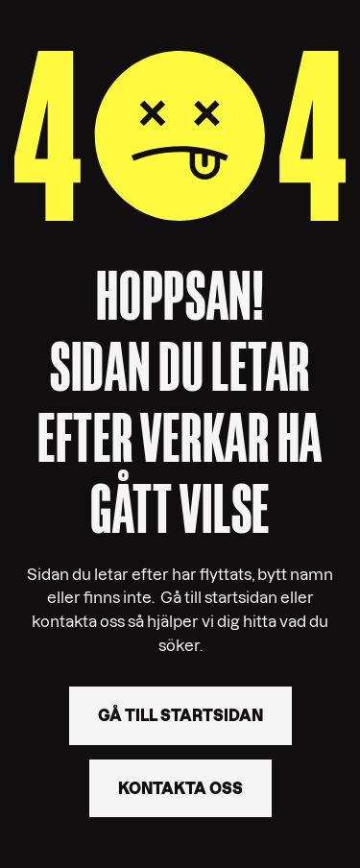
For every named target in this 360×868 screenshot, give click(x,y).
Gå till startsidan (180, 715)
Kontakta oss (180, 788)
